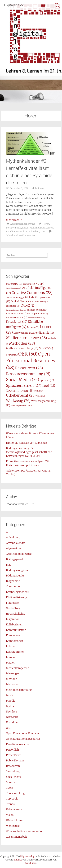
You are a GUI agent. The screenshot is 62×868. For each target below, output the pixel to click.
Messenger (13, 673)
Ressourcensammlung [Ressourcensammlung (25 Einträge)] (28, 374)
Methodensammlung (19, 690)
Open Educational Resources (23, 739)
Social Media (14, 777)
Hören (46, 224)
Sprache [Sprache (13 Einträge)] (47, 380)
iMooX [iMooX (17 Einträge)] (28, 306)
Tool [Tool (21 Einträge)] (49, 386)
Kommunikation (16, 630)
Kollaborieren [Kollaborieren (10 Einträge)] (38, 310)
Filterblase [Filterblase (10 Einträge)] (13, 306)
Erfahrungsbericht (17, 592)
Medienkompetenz (18, 668)
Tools (9, 788)
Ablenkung (13, 537)
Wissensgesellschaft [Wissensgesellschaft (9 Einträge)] (21, 406)
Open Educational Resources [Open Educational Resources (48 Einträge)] (31, 361)
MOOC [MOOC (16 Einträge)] (46, 348)
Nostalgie (12, 722)
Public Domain (15, 760)
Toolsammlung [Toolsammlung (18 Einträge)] (20, 390)
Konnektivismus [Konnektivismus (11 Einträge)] (17, 318)
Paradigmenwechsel (17, 232)
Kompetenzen (15, 641)
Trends (10, 804)
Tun (42, 232)
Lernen (10, 657)
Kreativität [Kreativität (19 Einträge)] (17, 322)
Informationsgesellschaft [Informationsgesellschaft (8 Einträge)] (18, 310)
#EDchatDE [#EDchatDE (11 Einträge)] (14, 284)
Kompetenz (13, 635)
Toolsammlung (15, 793)
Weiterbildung (15, 820)
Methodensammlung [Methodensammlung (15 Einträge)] (22, 348)
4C (8, 532)
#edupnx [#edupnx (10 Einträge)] (29, 284)
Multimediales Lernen (41, 228)
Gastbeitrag (13, 608)
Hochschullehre (16, 614)
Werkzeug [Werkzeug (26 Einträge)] (18, 401)
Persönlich (13, 750)
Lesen (25, 228)
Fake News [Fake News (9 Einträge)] (41, 302)
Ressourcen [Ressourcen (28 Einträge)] (29, 368)
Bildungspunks (15, 576)
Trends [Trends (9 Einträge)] (39, 391)
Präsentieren (14, 755)
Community (13, 586)
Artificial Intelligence (19, 554)
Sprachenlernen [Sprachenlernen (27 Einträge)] (24, 385)
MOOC (10, 695)
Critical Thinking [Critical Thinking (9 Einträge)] (15, 298)
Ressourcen (13, 766)
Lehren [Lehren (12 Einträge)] (33, 327)
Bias (9, 565)
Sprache (11, 782)
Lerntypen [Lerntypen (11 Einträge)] (21, 333)
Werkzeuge (13, 826)
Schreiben (34, 232)
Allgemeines (14, 548)
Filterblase (12, 603)
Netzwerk (12, 717)
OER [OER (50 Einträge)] (28, 354)
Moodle (11, 701)
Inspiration (13, 619)
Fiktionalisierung (17, 597)
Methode (12, 679)
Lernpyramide (14, 228)
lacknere (40, 188)
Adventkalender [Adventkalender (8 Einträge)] (14, 288)
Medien (11, 663)
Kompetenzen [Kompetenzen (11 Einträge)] (39, 314)
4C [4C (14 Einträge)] (40, 284)
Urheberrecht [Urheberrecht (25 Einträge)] (21, 395)
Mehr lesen (14, 220)
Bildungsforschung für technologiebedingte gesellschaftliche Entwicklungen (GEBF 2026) (29, 452)
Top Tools (12, 799)
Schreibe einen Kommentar (21, 235)
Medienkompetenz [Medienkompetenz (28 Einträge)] (27, 338)
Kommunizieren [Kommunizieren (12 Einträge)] (17, 314)
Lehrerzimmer (15, 652)
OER (9, 728)
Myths (31, 224)
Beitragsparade (15, 559)
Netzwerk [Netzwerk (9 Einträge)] (12, 355)
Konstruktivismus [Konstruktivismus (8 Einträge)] (37, 318)
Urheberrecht (14, 809)
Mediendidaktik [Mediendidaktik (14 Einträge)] (41, 333)
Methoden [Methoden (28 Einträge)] (22, 343)
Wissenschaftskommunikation (25, 831)
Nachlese (12, 712)
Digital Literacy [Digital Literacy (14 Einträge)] (23, 301)
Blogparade (13, 581)
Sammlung (13, 771)
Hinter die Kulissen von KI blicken (27, 443)
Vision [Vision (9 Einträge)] (41, 396)
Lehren (10, 646)
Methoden (12, 684)
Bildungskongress (17, 570)
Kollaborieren (14, 624)
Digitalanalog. (15, 5)
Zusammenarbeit (17, 837)
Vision (10, 815)
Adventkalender (19, 224)
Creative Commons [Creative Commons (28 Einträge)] (32, 293)
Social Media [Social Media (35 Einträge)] (23, 380)
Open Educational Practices (23, 733)
